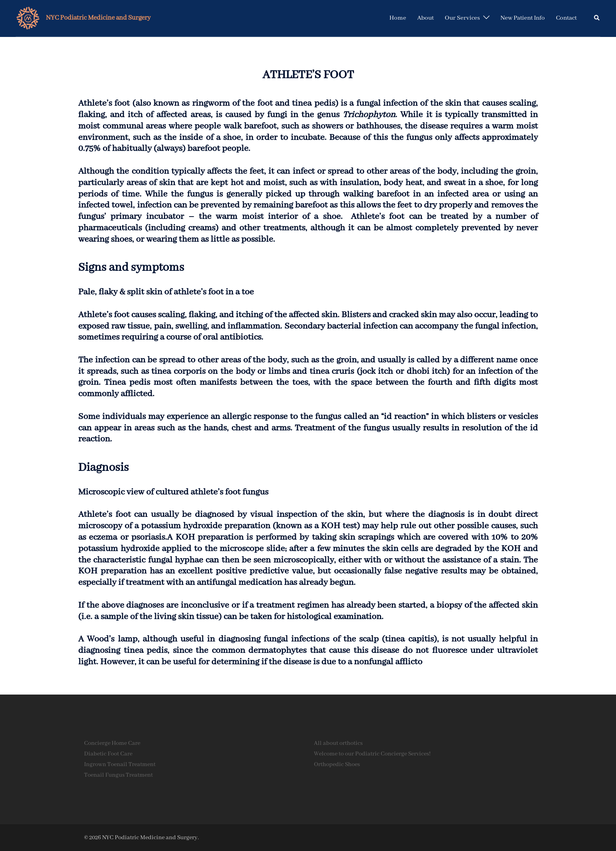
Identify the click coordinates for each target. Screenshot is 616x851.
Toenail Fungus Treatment (118, 775)
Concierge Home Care (112, 743)
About (425, 18)
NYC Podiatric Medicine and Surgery (98, 18)
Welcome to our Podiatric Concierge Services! (372, 754)
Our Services (462, 18)
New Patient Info (523, 18)
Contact (566, 18)
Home (398, 18)
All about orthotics (338, 743)
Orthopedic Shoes (337, 765)
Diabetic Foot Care (108, 754)
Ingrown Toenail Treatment (120, 765)
